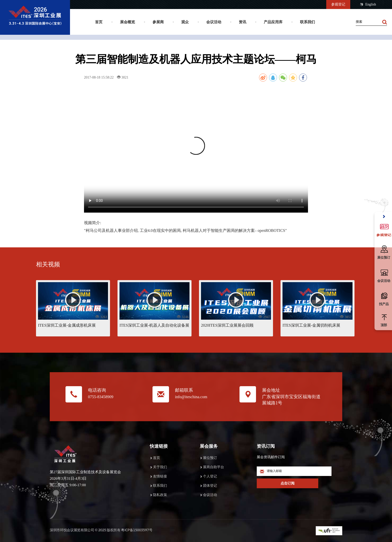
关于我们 (160, 467)
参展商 (158, 22)
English (368, 5)
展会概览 (127, 22)
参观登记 (338, 4)
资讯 (242, 22)
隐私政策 (160, 495)
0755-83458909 (101, 397)
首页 (99, 22)
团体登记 (210, 486)
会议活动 (214, 22)
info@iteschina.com (191, 397)
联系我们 (307, 22)
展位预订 (210, 458)
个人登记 (210, 476)
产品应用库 (273, 22)
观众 (185, 22)
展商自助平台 (213, 467)
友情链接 (160, 476)
